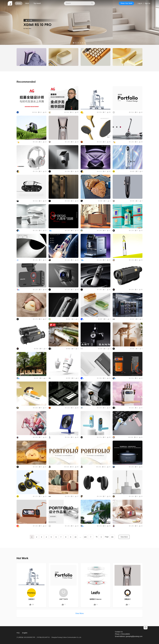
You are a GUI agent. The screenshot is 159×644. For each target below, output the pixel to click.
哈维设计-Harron (96, 599)
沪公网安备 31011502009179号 (26, 637)
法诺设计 (31, 599)
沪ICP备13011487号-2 (43, 637)
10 (76, 537)
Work (27, 3)
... (80, 537)
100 (85, 537)
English (25, 633)
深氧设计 (128, 599)
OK (112, 537)
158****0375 (63, 599)
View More (124, 537)
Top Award (37, 3)
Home (19, 3)
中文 (18, 633)
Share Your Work (126, 3)
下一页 (91, 537)
